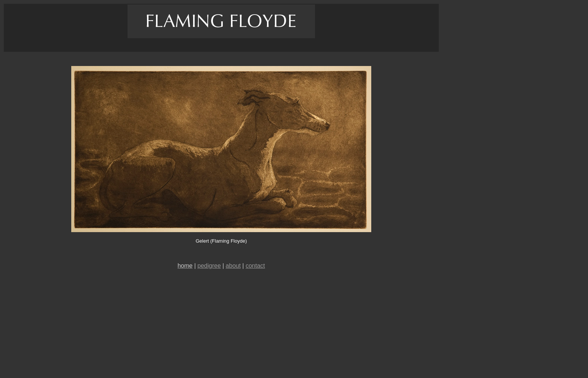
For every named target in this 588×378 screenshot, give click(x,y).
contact (255, 266)
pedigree (209, 266)
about (233, 266)
